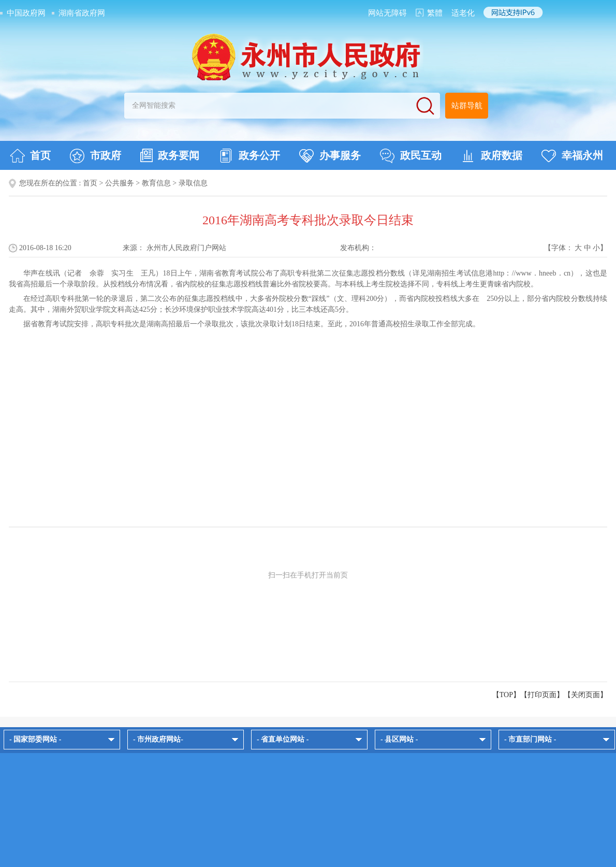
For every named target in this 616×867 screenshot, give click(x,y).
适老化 (463, 13)
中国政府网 (26, 13)
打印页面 (542, 695)
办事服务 (330, 156)
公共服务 (120, 183)
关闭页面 (585, 695)
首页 (30, 156)
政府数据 (492, 156)
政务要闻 (170, 155)
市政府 (96, 156)
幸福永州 (572, 156)
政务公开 (249, 156)
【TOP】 (506, 695)
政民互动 (411, 156)
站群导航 (467, 106)
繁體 (435, 13)
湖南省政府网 (82, 13)
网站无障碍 (387, 13)
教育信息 (156, 183)
